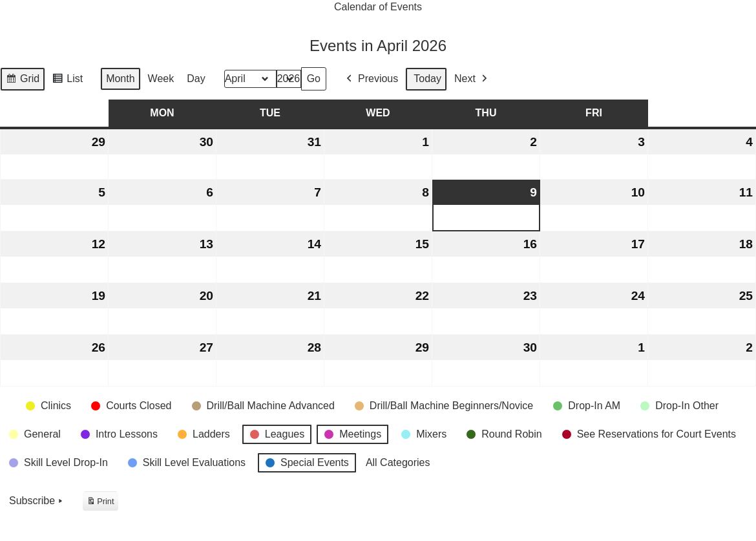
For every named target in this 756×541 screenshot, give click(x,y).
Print (100, 503)
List (67, 81)
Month (120, 79)
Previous (371, 79)
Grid (22, 81)
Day (196, 79)
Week (161, 79)
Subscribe (37, 502)
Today (427, 79)
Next (472, 79)
